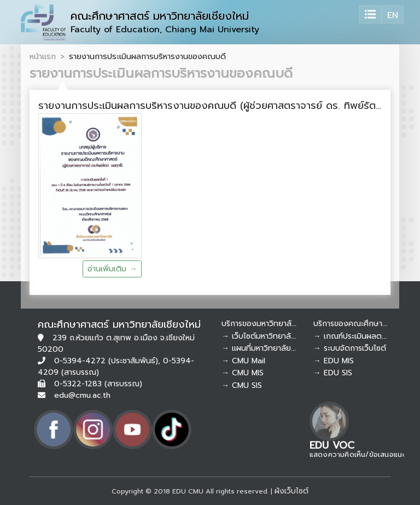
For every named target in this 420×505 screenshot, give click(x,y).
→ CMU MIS (243, 373)
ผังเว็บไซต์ (291, 491)
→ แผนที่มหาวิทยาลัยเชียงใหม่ (270, 348)
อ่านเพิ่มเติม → (112, 269)
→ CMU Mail (243, 361)
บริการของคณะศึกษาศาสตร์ (359, 324)
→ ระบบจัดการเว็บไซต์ (350, 348)
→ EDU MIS (334, 361)
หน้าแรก (43, 56)
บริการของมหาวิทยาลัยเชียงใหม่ (273, 324)
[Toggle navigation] (370, 14)
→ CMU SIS (242, 385)
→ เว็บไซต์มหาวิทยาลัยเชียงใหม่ (273, 336)
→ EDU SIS (333, 373)
